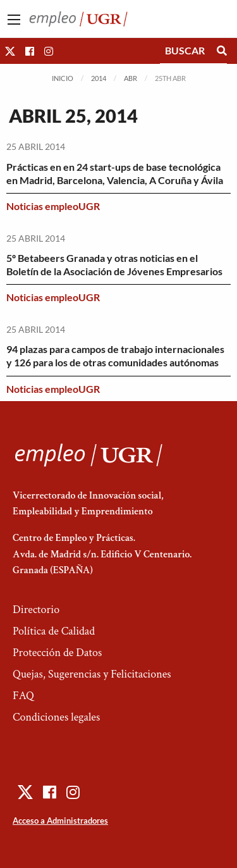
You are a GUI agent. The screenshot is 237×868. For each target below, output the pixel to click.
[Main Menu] (14, 20)
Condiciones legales (56, 717)
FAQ (23, 696)
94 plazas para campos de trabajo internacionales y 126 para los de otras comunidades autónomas (115, 356)
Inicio (63, 78)
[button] (10, 51)
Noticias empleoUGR (53, 206)
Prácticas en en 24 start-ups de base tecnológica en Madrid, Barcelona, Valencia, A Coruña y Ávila (115, 173)
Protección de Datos (57, 653)
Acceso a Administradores (60, 821)
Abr (131, 78)
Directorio (36, 610)
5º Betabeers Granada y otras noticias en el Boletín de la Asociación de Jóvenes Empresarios (114, 264)
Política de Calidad (54, 631)
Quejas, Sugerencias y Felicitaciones (92, 674)
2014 (99, 78)
